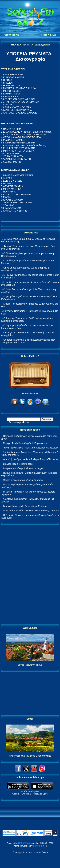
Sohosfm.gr (24, 843)
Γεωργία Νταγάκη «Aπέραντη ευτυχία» (24, 468)
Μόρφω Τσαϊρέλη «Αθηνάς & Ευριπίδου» (25, 443)
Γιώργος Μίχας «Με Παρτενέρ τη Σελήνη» (25, 506)
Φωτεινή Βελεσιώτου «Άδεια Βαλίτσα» (23, 480)
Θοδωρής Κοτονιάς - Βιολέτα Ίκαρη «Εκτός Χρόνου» (31, 511)
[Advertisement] (30, 575)
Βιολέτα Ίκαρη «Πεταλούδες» (18, 464)
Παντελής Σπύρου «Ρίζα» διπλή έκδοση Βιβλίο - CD (30, 459)
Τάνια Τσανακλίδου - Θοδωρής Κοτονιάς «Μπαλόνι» (30, 448)
